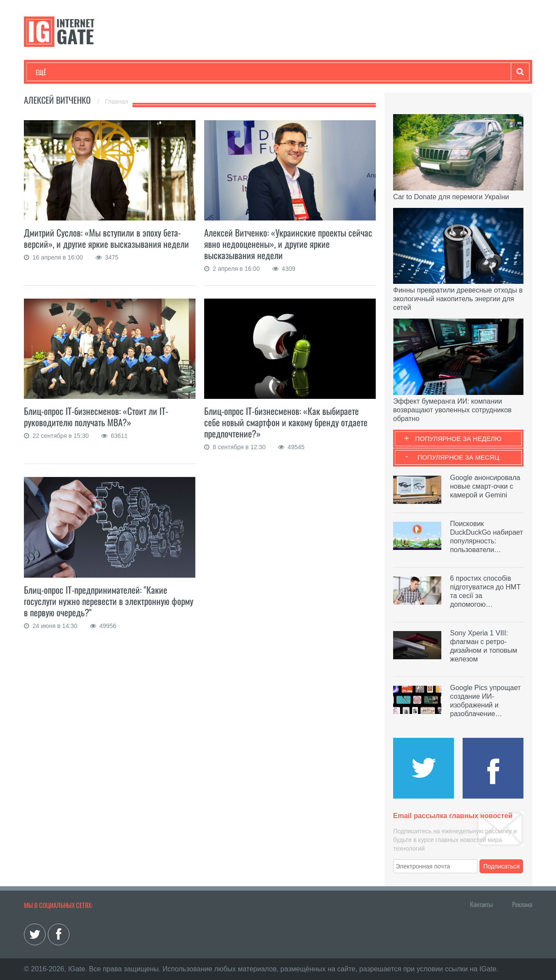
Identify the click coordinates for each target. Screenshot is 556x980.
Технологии (52, 72)
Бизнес (143, 72)
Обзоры (259, 72)
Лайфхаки (217, 72)
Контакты (481, 904)
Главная (117, 102)
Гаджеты (298, 72)
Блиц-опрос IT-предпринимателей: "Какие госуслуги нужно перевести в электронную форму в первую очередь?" (109, 601)
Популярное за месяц (458, 457)
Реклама (522, 904)
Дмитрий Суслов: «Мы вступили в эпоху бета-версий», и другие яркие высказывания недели (106, 238)
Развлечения (98, 72)
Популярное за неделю (458, 439)
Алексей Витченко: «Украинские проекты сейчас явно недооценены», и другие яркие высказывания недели (288, 244)
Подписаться (502, 866)
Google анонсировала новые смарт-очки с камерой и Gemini (485, 486)
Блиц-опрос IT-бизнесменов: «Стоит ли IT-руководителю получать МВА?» (96, 416)
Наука (178, 72)
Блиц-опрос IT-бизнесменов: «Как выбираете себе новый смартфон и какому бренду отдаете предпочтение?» (286, 422)
